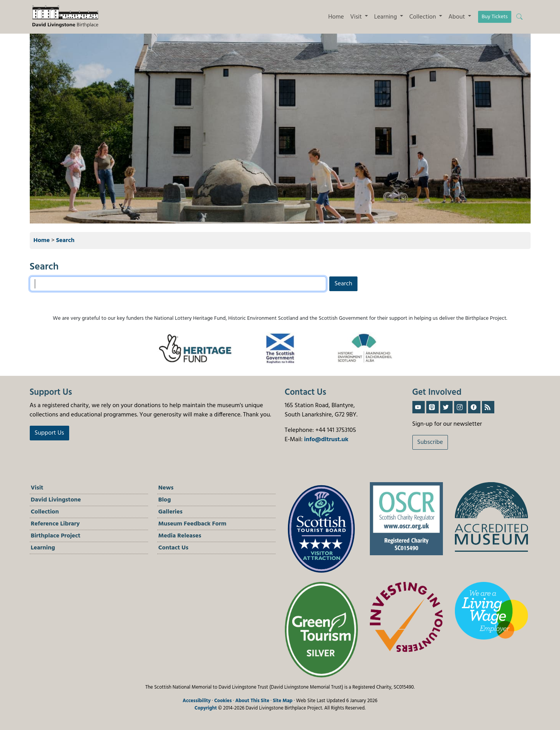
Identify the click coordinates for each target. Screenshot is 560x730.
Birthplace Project (56, 536)
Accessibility (197, 701)
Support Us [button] (49, 433)
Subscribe (430, 442)
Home (336, 17)
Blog (165, 500)
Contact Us (174, 548)
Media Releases (180, 536)
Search (65, 240)
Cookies (223, 701)
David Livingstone (56, 500)
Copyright (206, 708)
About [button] (457, 17)
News (166, 488)
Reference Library (55, 524)
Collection (45, 512)
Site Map (283, 701)
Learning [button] (386, 17)
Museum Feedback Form (192, 524)
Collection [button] (423, 17)
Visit (37, 488)
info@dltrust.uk (326, 440)
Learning (43, 548)
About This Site (252, 701)
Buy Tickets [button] (494, 17)
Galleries (171, 512)
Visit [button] (357, 17)
